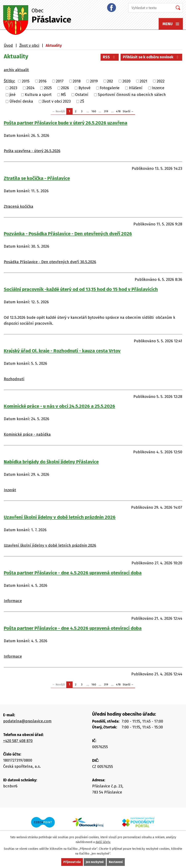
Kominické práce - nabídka (27, 434)
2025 (48, 88)
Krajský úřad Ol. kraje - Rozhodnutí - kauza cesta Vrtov (62, 351)
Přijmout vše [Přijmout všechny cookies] (72, 862)
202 (110, 81)
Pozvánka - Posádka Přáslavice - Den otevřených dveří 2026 (68, 234)
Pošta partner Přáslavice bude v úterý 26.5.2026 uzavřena (66, 123)
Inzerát (10, 490)
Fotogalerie (110, 88)
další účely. (103, 842)
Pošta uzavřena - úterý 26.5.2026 (32, 151)
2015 (26, 81)
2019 (94, 81)
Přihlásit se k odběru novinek (151, 57)
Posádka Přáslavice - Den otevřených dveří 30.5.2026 (50, 262)
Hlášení (136, 88)
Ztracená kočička (19, 207)
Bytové (84, 88)
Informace (13, 601)
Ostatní (82, 95)
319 (106, 111)
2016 (43, 81)
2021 (143, 81)
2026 (65, 88)
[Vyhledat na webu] (149, 8)
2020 (126, 81)
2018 (77, 81)
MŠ (63, 95)
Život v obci (29, 46)
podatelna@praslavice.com (27, 721)
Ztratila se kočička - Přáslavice (37, 178)
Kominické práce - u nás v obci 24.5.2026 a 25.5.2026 (59, 406)
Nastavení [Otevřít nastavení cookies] (116, 862)
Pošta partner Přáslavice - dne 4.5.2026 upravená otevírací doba (73, 573)
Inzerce (158, 88)
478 (118, 111)
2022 (161, 81)
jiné (13, 95)
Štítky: (9, 81)
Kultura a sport (38, 95)
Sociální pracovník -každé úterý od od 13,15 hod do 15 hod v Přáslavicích (81, 289)
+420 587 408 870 (18, 741)
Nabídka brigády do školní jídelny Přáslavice (51, 462)
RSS (110, 57)
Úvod (8, 46)
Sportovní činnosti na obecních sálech (132, 95)
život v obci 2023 (56, 102)
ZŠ (82, 102)
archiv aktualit (16, 70)
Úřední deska (21, 102)
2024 (31, 88)
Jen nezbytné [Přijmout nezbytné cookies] (95, 862)
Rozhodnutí (14, 379)
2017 (60, 81)
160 (94, 111)
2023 (13, 88)
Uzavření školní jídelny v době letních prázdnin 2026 (60, 517)
